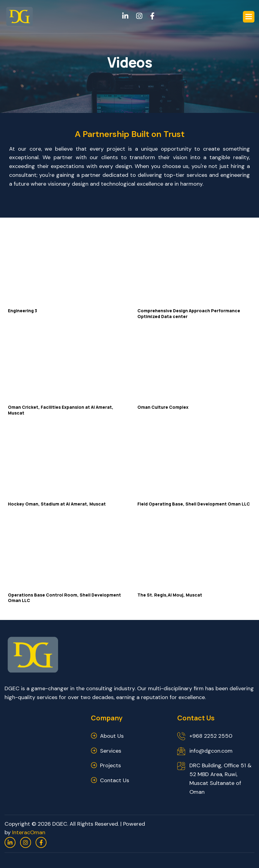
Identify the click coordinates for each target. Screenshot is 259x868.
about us (112, 736)
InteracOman (29, 832)
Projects (111, 765)
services (111, 751)
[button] (249, 17)
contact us (115, 780)
